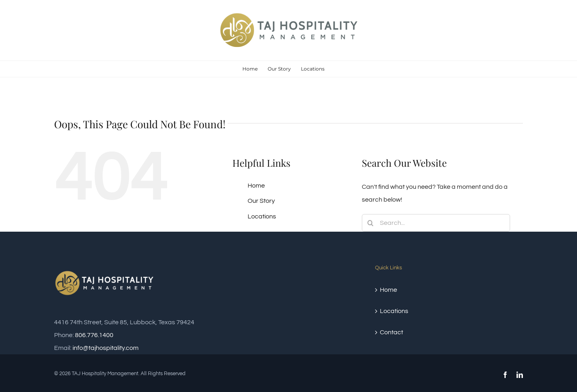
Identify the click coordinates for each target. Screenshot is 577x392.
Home (256, 186)
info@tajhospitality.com (106, 348)
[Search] (371, 223)
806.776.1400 (94, 335)
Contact (391, 332)
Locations (262, 216)
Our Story (261, 201)
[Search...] (436, 223)
